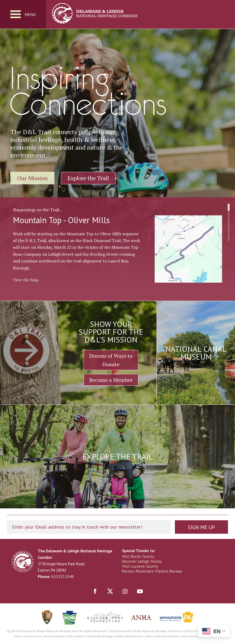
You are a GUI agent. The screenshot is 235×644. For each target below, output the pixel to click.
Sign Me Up (201, 527)
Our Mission (32, 178)
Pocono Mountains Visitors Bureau (152, 571)
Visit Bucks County (138, 556)
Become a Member (111, 380)
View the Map (26, 280)
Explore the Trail (88, 178)
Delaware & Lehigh (23, 562)
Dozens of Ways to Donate (111, 360)
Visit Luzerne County (140, 566)
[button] (229, 207)
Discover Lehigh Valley (142, 561)
